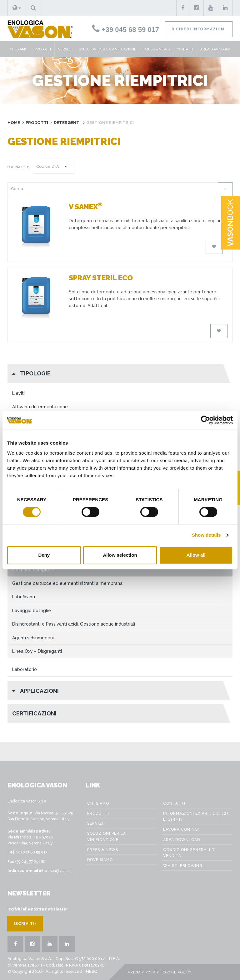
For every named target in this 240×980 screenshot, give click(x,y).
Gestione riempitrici (33, 570)
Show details (206, 535)
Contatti (185, 49)
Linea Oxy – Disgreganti (37, 651)
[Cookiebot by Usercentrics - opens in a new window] (205, 420)
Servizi (65, 49)
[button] (17, 8)
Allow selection (120, 555)
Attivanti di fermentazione (40, 407)
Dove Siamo (100, 860)
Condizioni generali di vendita (189, 853)
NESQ (92, 971)
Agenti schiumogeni (33, 638)
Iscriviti (25, 924)
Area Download (215, 49)
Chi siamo (19, 49)
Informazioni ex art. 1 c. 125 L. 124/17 (196, 816)
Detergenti (67, 123)
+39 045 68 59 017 (126, 30)
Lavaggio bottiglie (32, 611)
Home (14, 123)
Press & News (157, 49)
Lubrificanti (24, 597)
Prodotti (43, 49)
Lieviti (18, 393)
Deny (44, 555)
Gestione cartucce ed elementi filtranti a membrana (67, 583)
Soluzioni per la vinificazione (107, 49)
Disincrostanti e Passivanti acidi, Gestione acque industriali (74, 624)
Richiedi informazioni (199, 29)
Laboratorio (25, 669)
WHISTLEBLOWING (183, 866)
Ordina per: (18, 167)
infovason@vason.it (56, 871)
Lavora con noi (181, 829)
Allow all (196, 555)
